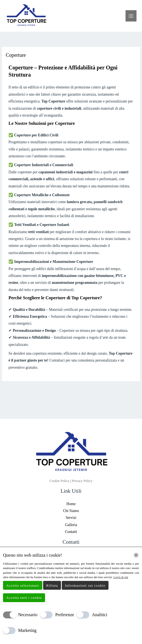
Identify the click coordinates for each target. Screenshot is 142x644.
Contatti (71, 532)
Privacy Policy (82, 481)
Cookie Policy (60, 481)
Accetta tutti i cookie (24, 598)
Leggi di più (121, 577)
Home (71, 504)
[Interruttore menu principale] (131, 16)
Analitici (100, 615)
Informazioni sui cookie (85, 585)
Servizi (71, 518)
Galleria (71, 525)
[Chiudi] (136, 555)
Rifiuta (52, 585)
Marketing (27, 630)
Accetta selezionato (23, 585)
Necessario (28, 615)
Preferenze (65, 615)
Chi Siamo (71, 511)
